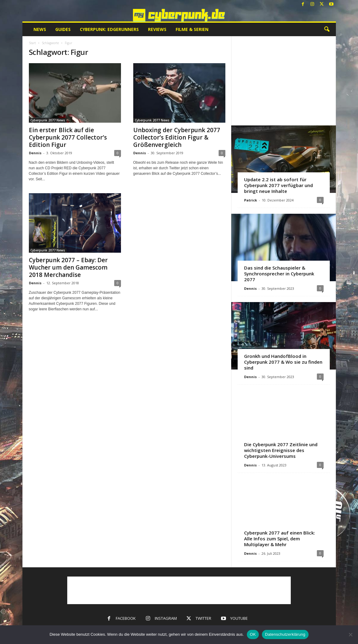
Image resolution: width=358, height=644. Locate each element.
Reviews (157, 29)
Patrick (251, 200)
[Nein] (350, 634)
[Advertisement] (283, 81)
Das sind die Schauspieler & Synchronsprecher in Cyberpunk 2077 (279, 274)
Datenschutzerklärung (285, 634)
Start (32, 43)
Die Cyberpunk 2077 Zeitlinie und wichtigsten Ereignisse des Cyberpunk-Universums (281, 450)
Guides (63, 29)
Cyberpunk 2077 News (48, 120)
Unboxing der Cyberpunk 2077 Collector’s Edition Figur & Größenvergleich (177, 137)
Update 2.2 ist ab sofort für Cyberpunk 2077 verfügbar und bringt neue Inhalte (278, 185)
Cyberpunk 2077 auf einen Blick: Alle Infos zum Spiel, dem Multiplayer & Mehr (280, 539)
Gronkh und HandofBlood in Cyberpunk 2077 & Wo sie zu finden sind (283, 362)
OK (253, 634)
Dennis (35, 153)
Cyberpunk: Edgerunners (109, 29)
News (40, 29)
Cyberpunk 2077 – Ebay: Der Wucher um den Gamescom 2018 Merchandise (68, 267)
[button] (327, 29)
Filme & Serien (192, 29)
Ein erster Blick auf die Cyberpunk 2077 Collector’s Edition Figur (68, 137)
